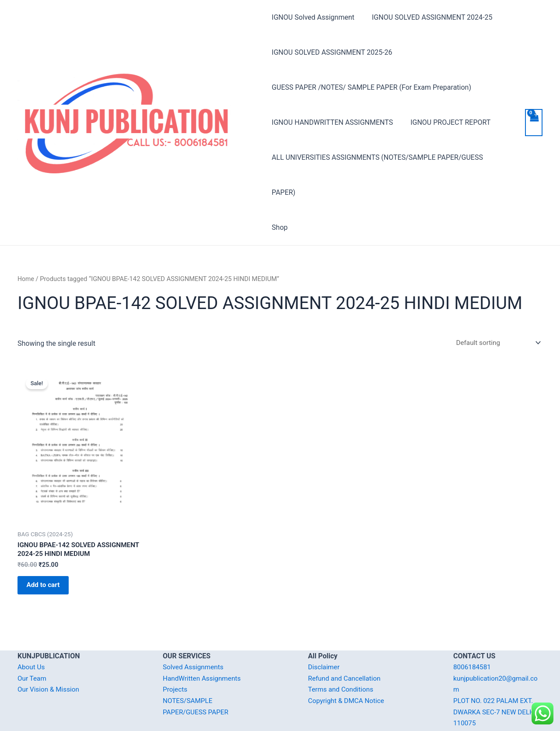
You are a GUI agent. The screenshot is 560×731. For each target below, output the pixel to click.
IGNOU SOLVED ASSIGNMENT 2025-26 (332, 52)
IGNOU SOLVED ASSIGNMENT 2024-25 (429, 17)
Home (26, 244)
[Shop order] (494, 308)
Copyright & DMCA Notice (348, 672)
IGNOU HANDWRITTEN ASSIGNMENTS (332, 122)
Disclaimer (324, 638)
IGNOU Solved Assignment (313, 17)
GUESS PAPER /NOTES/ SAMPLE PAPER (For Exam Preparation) (371, 87)
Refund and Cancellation (346, 649)
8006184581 (473, 638)
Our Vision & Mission (50, 661)
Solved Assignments (194, 638)
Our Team (33, 649)
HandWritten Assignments (204, 649)
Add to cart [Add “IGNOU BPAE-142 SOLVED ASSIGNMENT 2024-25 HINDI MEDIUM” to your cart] (48, 554)
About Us (32, 638)
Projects (176, 661)
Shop (280, 192)
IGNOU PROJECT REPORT (447, 122)
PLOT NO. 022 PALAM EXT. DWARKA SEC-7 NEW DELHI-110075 (498, 683)
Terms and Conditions (342, 661)
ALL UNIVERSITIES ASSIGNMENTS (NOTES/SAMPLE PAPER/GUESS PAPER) (390, 157)
